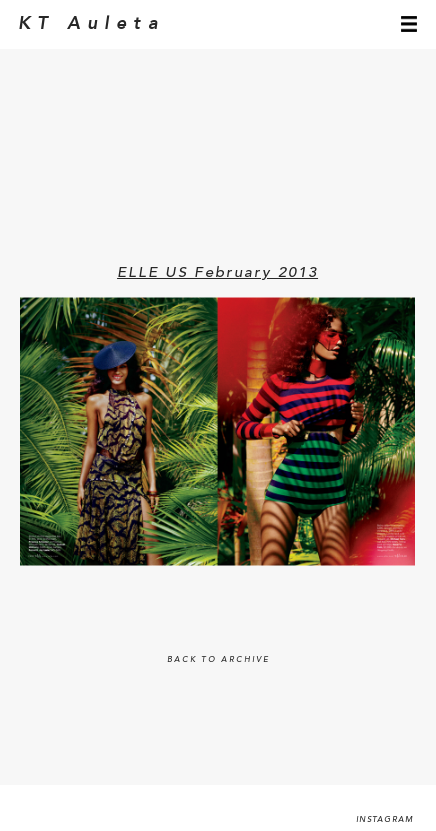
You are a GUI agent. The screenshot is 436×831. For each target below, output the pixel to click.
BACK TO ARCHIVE (218, 660)
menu (409, 24)
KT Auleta (91, 24)
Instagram (385, 820)
